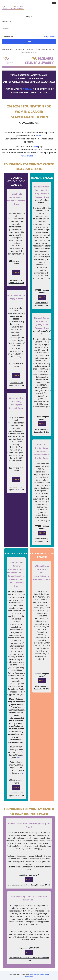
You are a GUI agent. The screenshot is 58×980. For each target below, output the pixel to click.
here (39, 136)
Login (29, 41)
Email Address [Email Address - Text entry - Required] (7, 21)
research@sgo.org (29, 156)
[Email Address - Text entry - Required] (29, 25)
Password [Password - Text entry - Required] (6, 28)
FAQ (36, 147)
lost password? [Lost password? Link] (50, 37)
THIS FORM (28, 89)
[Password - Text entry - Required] (29, 32)
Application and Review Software (37, 976)
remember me (8, 37)
